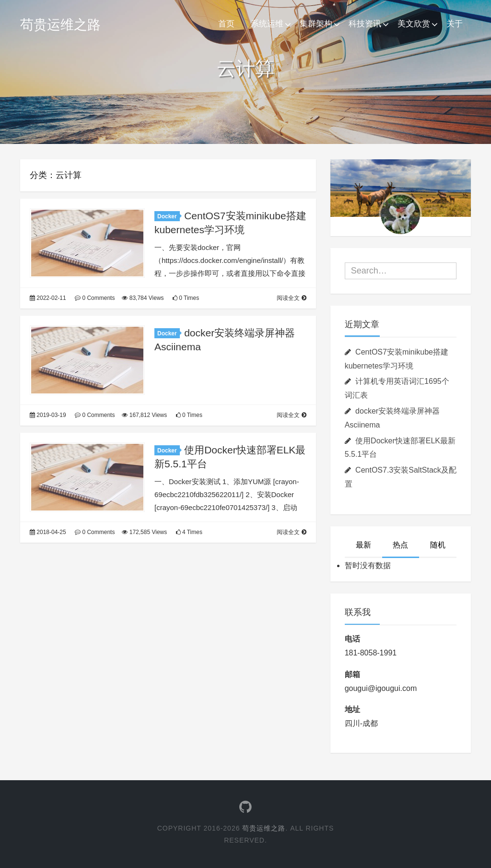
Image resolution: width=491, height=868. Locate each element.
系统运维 (267, 24)
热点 (400, 545)
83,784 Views (143, 298)
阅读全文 (291, 298)
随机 (438, 545)
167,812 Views (144, 415)
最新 (363, 545)
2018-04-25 (48, 532)
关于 (455, 24)
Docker (169, 216)
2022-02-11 (48, 298)
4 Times (189, 532)
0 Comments (95, 298)
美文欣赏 (414, 24)
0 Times (186, 298)
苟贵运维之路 (60, 25)
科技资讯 (365, 24)
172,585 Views (144, 532)
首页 (226, 24)
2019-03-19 (48, 415)
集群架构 (316, 24)
